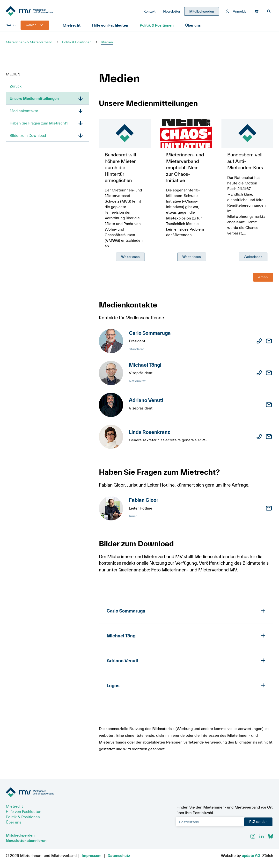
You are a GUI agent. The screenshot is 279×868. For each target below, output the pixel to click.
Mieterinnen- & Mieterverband (29, 42)
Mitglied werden (20, 835)
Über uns (193, 25)
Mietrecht (72, 25)
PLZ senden (258, 822)
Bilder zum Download (28, 135)
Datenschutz (119, 855)
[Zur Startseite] (42, 11)
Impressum (92, 855)
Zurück (16, 86)
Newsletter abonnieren (26, 840)
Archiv (263, 277)
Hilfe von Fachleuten (110, 25)
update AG (251, 855)
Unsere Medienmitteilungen (34, 98)
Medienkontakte (24, 111)
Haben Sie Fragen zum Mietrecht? (39, 123)
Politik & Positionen (157, 25)
